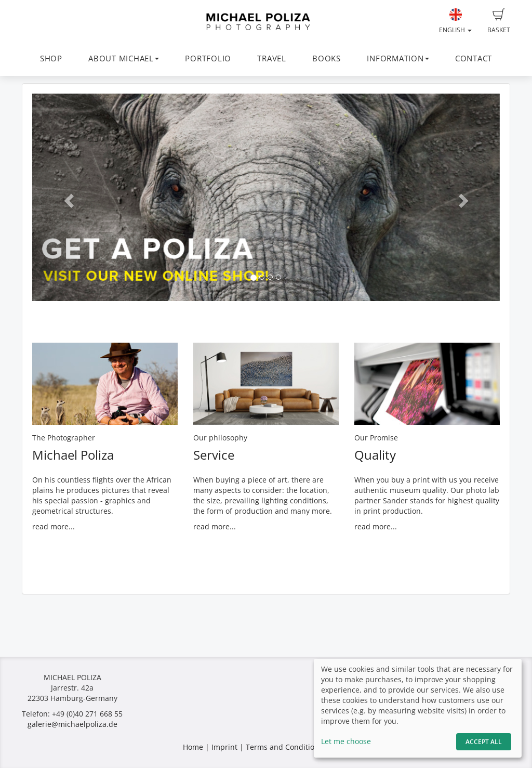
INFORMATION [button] (398, 58)
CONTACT (474, 58)
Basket (499, 21)
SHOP (51, 58)
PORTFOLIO (208, 58)
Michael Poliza (73, 455)
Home (193, 747)
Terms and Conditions (284, 747)
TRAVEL (272, 58)
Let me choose (346, 741)
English (455, 21)
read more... (54, 526)
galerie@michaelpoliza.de (72, 724)
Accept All (484, 742)
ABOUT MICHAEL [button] (124, 58)
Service (214, 455)
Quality (375, 455)
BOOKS (327, 58)
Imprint (224, 747)
